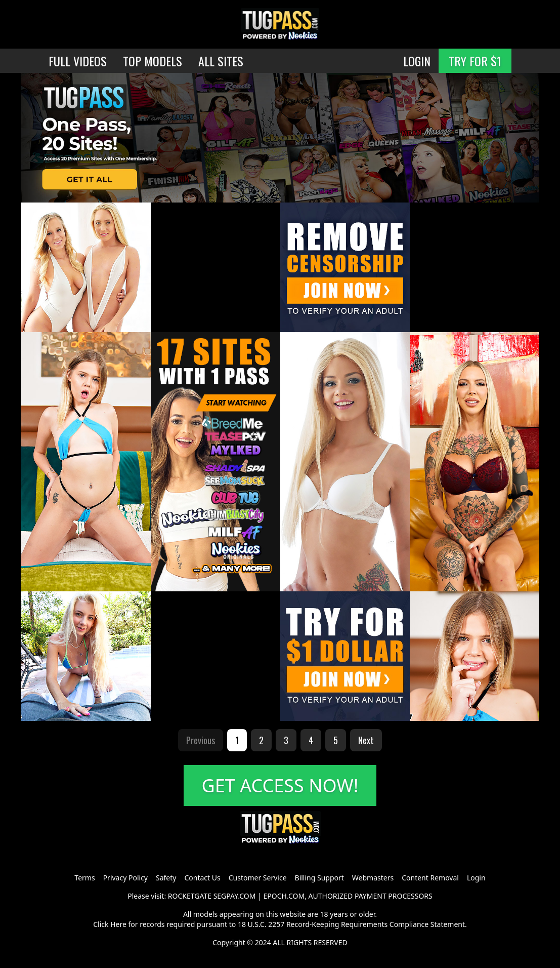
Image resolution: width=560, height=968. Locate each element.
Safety (166, 878)
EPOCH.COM (284, 896)
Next (366, 740)
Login (476, 878)
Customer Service (258, 878)
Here (118, 924)
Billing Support (319, 878)
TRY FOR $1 (475, 61)
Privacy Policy (125, 878)
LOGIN (417, 61)
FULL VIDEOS (78, 61)
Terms (84, 878)
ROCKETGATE (190, 896)
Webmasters (373, 878)
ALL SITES (221, 61)
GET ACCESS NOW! (280, 785)
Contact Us (202, 878)
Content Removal (430, 878)
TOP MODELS (153, 61)
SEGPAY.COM (235, 896)
